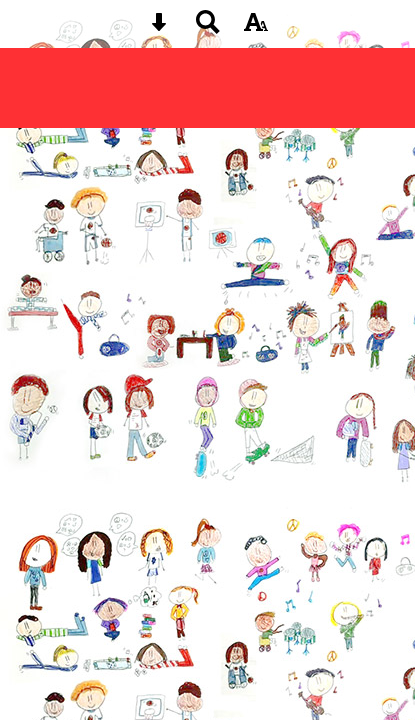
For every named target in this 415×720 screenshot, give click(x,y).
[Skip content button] (159, 28)
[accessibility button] (256, 28)
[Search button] (208, 28)
